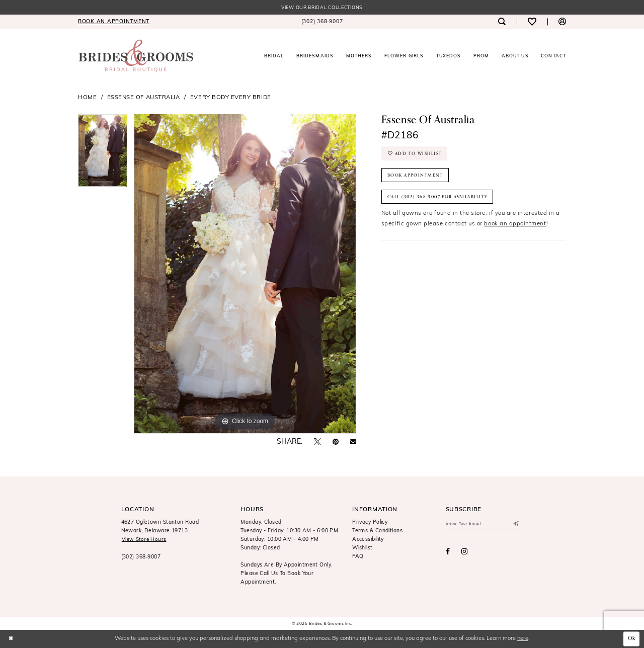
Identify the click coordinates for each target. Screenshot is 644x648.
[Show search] (501, 22)
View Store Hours (145, 540)
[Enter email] (483, 524)
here (523, 639)
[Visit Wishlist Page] (532, 22)
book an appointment (515, 228)
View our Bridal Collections (322, 8)
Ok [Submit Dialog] (631, 639)
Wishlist (363, 549)
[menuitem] (114, 22)
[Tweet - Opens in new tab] (317, 442)
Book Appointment (416, 177)
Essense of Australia (144, 98)
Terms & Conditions (377, 532)
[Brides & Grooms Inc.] (136, 56)
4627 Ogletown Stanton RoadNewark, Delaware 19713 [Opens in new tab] (160, 527)
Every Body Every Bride (231, 98)
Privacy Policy (370, 523)
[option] (102, 154)
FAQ (358, 557)
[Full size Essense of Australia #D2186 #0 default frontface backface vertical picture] (245, 274)
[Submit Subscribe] (515, 524)
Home (87, 98)
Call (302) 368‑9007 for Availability (441, 200)
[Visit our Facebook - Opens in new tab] (448, 552)
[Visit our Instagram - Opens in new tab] (465, 552)
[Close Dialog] (11, 639)
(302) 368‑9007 (141, 558)
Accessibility (368, 540)
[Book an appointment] (114, 22)
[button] (562, 22)
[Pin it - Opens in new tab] (336, 443)
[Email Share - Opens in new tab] (353, 443)
